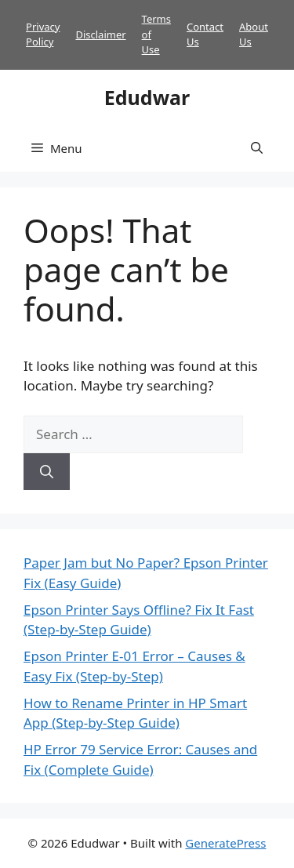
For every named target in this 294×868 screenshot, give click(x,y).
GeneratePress (225, 843)
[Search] (47, 472)
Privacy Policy (43, 35)
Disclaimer (100, 35)
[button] (257, 148)
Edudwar (147, 97)
